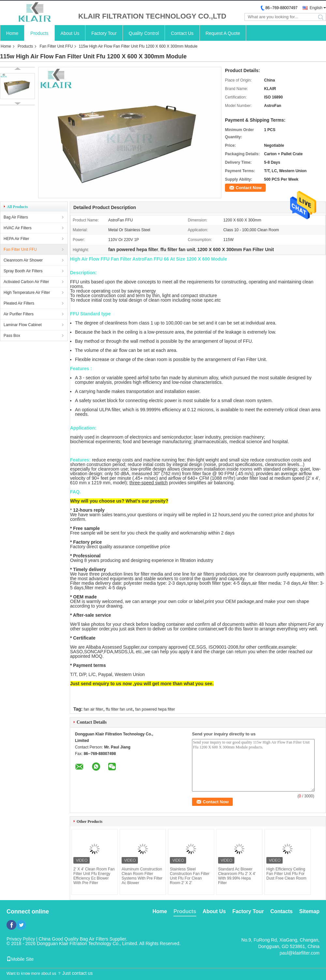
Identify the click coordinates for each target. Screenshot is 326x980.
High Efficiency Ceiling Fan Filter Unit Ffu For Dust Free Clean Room (286, 874)
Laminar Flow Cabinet (23, 325)
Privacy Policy (21, 939)
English (316, 8)
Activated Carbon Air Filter (26, 282)
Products (39, 33)
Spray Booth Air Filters (23, 271)
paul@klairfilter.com (300, 953)
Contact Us (182, 33)
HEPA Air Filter (16, 239)
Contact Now (249, 188)
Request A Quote (223, 33)
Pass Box (12, 336)
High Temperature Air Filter (27, 293)
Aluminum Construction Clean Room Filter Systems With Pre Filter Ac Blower (142, 876)
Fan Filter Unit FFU (56, 46)
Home (12, 33)
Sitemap (309, 911)
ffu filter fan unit (119, 709)
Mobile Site (20, 959)
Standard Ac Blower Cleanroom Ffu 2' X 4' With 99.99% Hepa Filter (237, 876)
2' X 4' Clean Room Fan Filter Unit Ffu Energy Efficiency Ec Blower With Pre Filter (94, 876)
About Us (70, 33)
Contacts (281, 911)
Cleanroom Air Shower (23, 260)
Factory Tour (104, 33)
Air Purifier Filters (19, 314)
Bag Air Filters (16, 217)
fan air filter (93, 709)
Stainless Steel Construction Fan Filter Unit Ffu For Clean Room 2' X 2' (190, 876)
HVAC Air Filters (18, 228)
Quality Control (144, 33)
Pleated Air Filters (19, 303)
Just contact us (77, 973)
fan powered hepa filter (155, 709)
